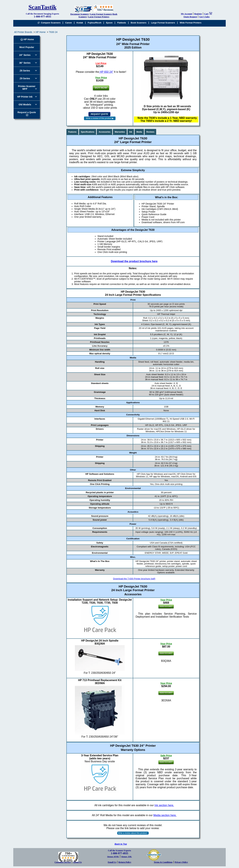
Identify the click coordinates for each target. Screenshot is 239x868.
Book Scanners (139, 23)
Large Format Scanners (101, 14)
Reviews (150, 132)
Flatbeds (122, 23)
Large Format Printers (99, 17)
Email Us (112, 862)
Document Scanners (80, 14)
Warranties (120, 132)
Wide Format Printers (191, 23)
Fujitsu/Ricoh (95, 23)
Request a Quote (27, 112)
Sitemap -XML (126, 857)
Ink (131, 132)
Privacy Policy (181, 862)
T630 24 (53, 32)
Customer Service (63, 862)
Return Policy (125, 862)
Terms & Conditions (163, 862)
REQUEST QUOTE (99, 114)
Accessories (104, 132)
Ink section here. (164, 805)
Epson (109, 23)
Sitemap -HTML (113, 857)
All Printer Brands (23, 32)
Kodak (80, 23)
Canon (69, 23)
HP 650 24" (106, 72)
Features (72, 132)
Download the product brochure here (134, 261)
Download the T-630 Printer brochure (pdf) (134, 579)
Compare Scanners (49, 23)
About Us (77, 862)
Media (139, 132)
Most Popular (27, 47)
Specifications (88, 132)
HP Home (40, 32)
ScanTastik (42, 7)
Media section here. (165, 815)
